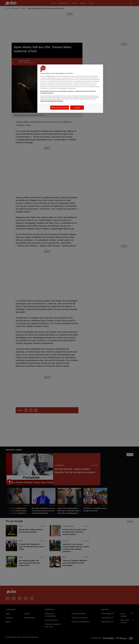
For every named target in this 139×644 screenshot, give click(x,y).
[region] (70, 89)
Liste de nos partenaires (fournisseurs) (52, 101)
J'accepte (77, 108)
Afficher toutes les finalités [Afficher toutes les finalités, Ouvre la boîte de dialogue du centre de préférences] (60, 108)
